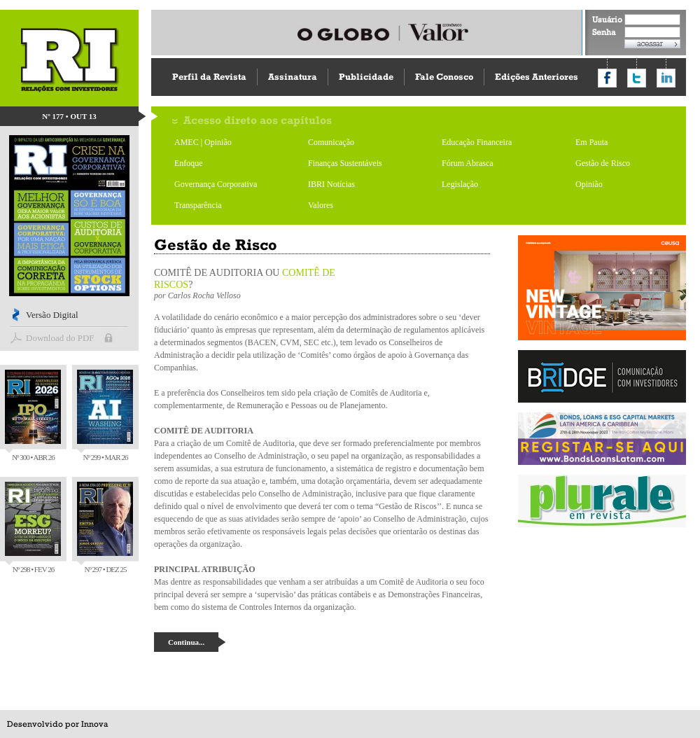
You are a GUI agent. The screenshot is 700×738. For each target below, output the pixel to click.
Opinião (589, 184)
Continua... (186, 642)
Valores (321, 205)
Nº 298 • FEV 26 (33, 528)
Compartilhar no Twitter (637, 78)
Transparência (198, 205)
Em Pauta (591, 142)
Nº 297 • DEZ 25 (105, 528)
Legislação (460, 184)
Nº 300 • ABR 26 (33, 416)
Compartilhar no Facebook (607, 78)
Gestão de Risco (603, 163)
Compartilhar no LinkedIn (666, 78)
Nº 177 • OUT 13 (69, 116)
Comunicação (331, 142)
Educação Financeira (477, 142)
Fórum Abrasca (468, 163)
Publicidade (366, 77)
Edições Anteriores (537, 77)
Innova (94, 724)
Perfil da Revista (209, 77)
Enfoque (189, 163)
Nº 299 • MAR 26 (105, 416)
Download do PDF (60, 338)
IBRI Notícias (331, 184)
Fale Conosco (444, 77)
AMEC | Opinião (203, 142)
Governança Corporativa (216, 184)
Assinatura (293, 77)
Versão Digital (52, 315)
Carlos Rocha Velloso (204, 295)
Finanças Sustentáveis (345, 163)
